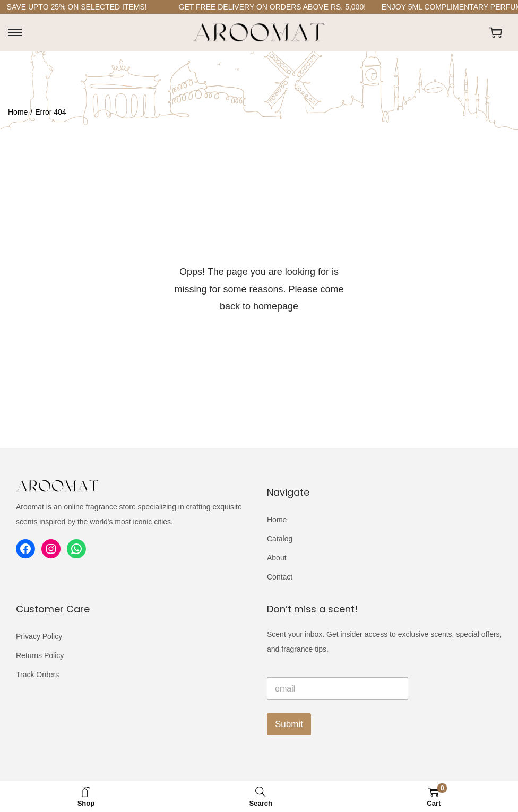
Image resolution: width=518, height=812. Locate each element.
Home (18, 112)
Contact (280, 577)
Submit (289, 724)
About (277, 558)
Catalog (280, 539)
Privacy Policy (39, 636)
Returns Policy (40, 655)
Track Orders (37, 675)
